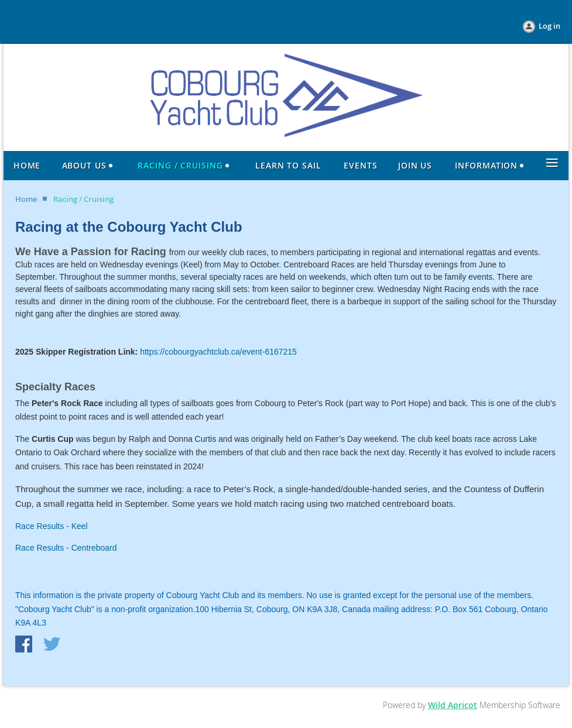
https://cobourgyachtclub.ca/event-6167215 (218, 352)
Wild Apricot (453, 705)
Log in (549, 26)
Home (26, 199)
